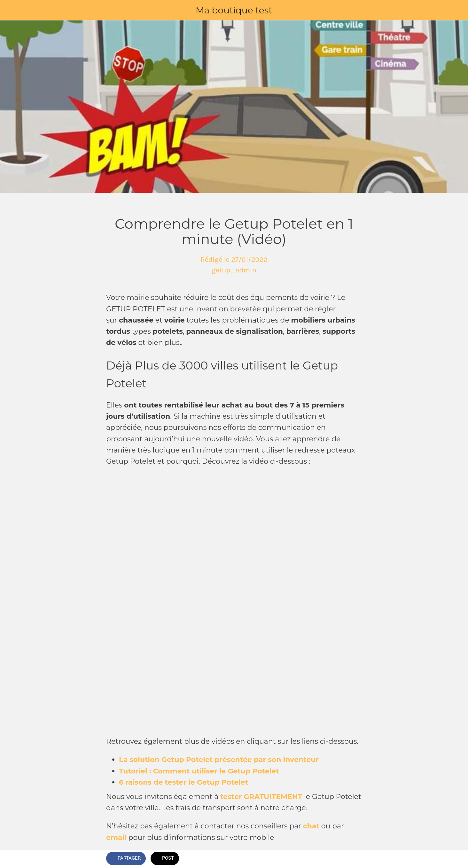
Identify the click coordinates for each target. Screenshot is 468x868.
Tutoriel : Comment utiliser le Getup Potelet (199, 771)
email (116, 838)
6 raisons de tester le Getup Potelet (183, 782)
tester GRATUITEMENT (261, 797)
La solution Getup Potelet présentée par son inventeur (219, 760)
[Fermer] (13, 10)
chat (311, 826)
